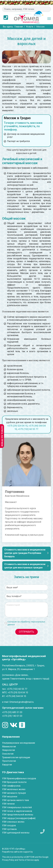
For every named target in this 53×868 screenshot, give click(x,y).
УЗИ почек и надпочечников (17, 811)
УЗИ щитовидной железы (16, 833)
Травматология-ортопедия (16, 757)
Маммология (9, 747)
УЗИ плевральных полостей (17, 807)
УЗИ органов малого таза (15, 800)
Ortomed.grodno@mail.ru (21, 702)
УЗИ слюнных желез (13, 822)
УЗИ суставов (9, 829)
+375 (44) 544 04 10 (16, 696)
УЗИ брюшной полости (14, 782)
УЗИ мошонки (10, 797)
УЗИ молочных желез (14, 789)
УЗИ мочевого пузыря (14, 793)
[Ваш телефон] (26, 596)
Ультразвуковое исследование (19, 743)
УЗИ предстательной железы (18, 815)
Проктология (9, 761)
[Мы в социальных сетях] (5, 725)
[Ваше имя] (26, 588)
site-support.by (26, 852)
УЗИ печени (8, 804)
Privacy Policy (8, 860)
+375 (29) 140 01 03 (12, 716)
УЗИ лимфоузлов (11, 786)
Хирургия (7, 765)
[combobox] (26, 9)
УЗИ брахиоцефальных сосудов (19, 778)
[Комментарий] (26, 610)
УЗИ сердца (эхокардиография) (19, 818)
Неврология (8, 750)
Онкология (8, 754)
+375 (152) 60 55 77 (28, 429)
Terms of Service (26, 860)
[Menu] (49, 19)
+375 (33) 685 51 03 (12, 712)
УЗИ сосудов (9, 825)
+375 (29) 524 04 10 (17, 426)
